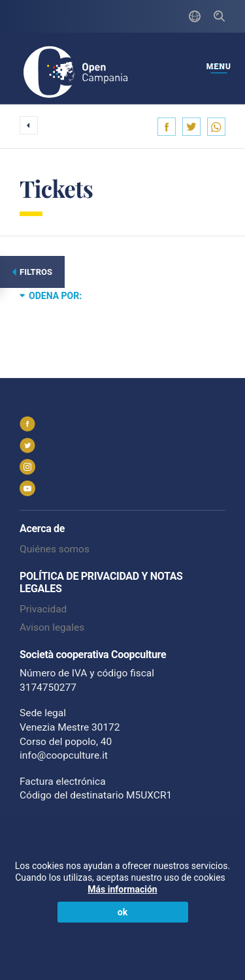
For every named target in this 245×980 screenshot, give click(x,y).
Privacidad (43, 609)
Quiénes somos (55, 549)
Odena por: (51, 295)
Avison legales (52, 627)
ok (122, 912)
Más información (122, 889)
